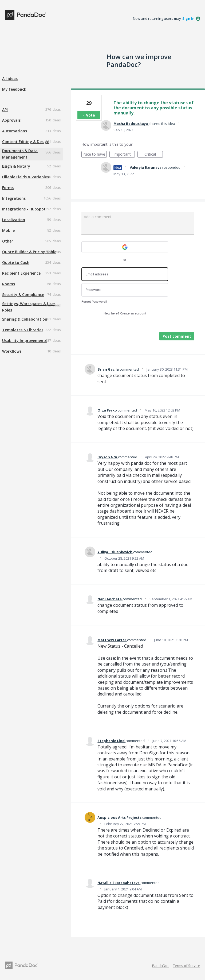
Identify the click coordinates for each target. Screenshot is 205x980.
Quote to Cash (16, 262)
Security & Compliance (23, 295)
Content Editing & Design (26, 142)
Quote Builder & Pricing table (29, 252)
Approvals (11, 120)
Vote (90, 115)
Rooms (9, 284)
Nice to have (95, 155)
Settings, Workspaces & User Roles (29, 307)
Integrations (14, 198)
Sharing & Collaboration (25, 319)
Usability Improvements (25, 341)
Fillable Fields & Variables (25, 177)
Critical (154, 155)
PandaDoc (161, 966)
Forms (8, 188)
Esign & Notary (16, 166)
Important (124, 155)
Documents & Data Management (20, 154)
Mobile (8, 230)
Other (8, 241)
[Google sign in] (125, 247)
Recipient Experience (21, 273)
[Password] (125, 290)
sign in (188, 18)
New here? (125, 314)
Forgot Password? (94, 302)
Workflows (12, 351)
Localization (14, 220)
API (5, 109)
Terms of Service (187, 966)
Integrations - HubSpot (24, 209)
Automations (15, 131)
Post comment (177, 336)
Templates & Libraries (23, 330)
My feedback (14, 89)
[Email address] (125, 274)
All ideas (10, 78)
